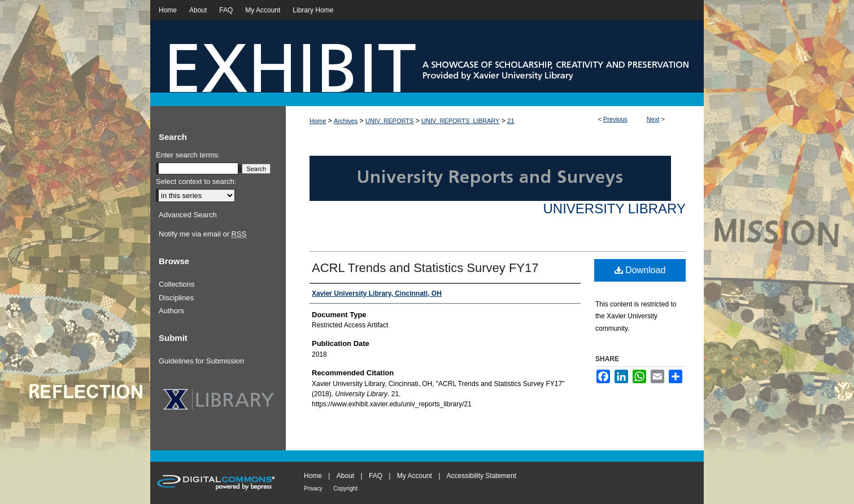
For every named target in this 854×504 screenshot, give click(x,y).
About (345, 476)
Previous (615, 119)
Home (318, 121)
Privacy (313, 488)
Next (653, 119)
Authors (171, 311)
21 (511, 121)
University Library (614, 209)
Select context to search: (196, 181)
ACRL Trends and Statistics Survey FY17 (425, 268)
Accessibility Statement (482, 476)
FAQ (376, 476)
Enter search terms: (188, 155)
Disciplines (176, 298)
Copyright (345, 488)
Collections (177, 284)
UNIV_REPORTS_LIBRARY (460, 121)
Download (640, 270)
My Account (415, 476)
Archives (346, 121)
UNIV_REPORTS (389, 121)
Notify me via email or (202, 234)
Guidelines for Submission (201, 361)
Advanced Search (188, 215)
